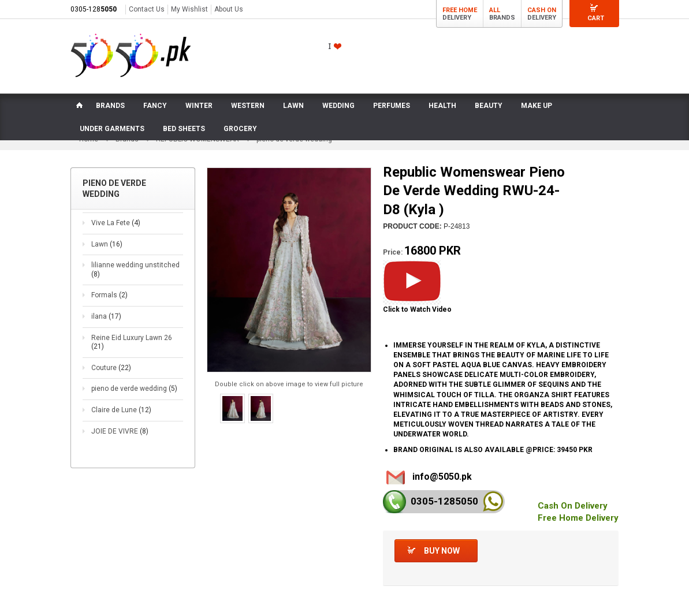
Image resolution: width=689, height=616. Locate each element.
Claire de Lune (121, 410)
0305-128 (94, 9)
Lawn (107, 244)
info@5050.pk (442, 477)
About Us (229, 9)
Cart (596, 18)
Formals (109, 296)
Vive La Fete (116, 223)
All (495, 10)
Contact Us (147, 9)
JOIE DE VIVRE (120, 431)
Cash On (542, 10)
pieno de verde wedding (134, 389)
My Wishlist (189, 9)
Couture (111, 368)
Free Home (460, 10)
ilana (106, 316)
